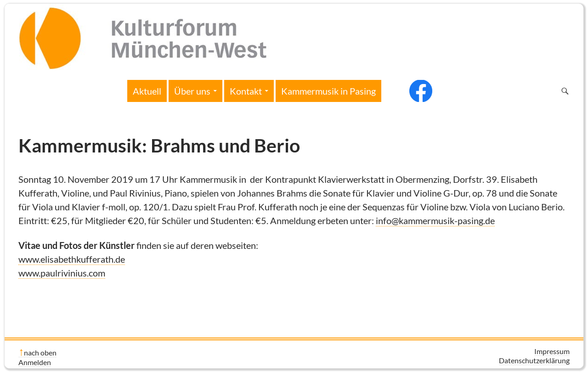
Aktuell (147, 91)
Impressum (552, 351)
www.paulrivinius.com (62, 273)
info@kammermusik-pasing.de (435, 220)
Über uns (192, 91)
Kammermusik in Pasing (328, 91)
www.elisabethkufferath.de (72, 259)
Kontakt (246, 91)
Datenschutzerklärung (534, 360)
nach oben (40, 352)
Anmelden (35, 362)
